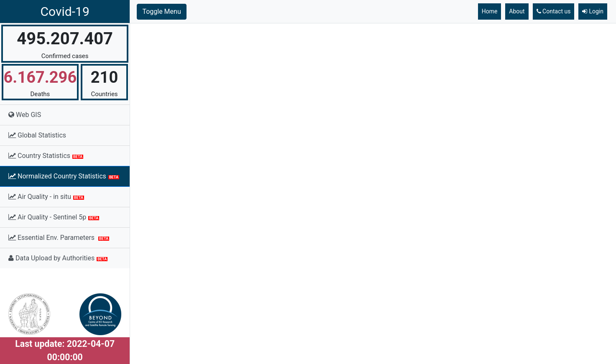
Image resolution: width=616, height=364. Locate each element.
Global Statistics (37, 135)
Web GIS (25, 115)
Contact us (554, 11)
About (517, 11)
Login (593, 11)
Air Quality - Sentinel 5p (54, 217)
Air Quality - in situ (46, 197)
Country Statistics (46, 156)
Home (490, 11)
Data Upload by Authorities (58, 258)
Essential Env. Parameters (59, 238)
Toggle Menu (161, 11)
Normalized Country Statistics (64, 176)
